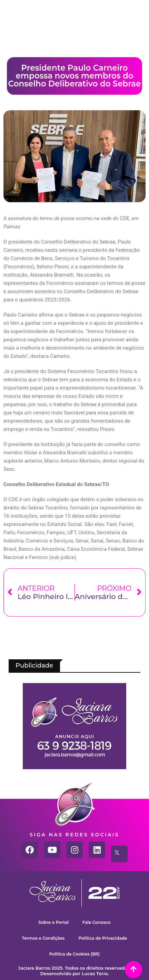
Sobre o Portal (53, 922)
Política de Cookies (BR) (75, 954)
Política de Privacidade (103, 938)
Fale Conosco (97, 922)
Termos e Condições (43, 938)
